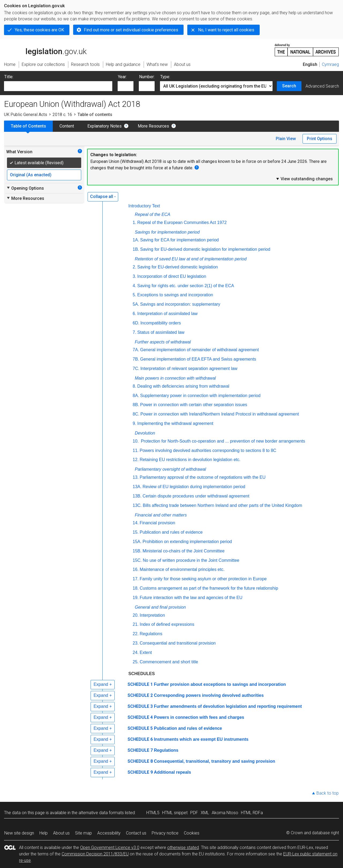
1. (134, 222)
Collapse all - (103, 197)
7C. (136, 368)
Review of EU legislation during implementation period (194, 487)
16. (136, 569)
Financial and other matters (161, 515)
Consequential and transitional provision (178, 643)
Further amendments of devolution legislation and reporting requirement (228, 706)
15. (136, 532)
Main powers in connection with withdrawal (175, 378)
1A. (136, 240)
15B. (137, 551)
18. (136, 588)
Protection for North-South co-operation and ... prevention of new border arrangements (222, 441)
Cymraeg (330, 64)
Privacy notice (165, 833)
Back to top (328, 793)
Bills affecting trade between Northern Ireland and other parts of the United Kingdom (223, 505)
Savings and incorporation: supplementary (180, 304)
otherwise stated (183, 848)
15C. (137, 560)
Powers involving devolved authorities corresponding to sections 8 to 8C (208, 450)
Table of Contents (28, 126)
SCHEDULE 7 (140, 750)
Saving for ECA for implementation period (179, 240)
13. (136, 477)
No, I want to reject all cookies (226, 30)
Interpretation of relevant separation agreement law (189, 368)
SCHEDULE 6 (140, 739)
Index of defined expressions (167, 624)
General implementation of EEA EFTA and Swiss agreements (198, 359)
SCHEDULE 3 (140, 706)
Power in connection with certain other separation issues (194, 405)
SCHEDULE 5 (140, 728)
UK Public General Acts (26, 115)
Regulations (151, 634)
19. (136, 598)
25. (136, 662)
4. (134, 286)
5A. (136, 304)
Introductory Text (144, 206)
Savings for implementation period (167, 232)
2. (134, 267)
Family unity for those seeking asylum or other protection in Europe (203, 579)
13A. (137, 487)
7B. (136, 359)
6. (134, 314)
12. (136, 460)
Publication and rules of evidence (171, 532)
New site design (19, 833)
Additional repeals (172, 772)
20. (136, 615)
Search (289, 86)
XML (205, 813)
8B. (136, 405)
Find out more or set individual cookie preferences (131, 30)
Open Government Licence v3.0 (110, 848)
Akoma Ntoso (225, 813)
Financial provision (157, 523)
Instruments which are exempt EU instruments (201, 739)
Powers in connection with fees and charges (199, 717)
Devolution (145, 433)
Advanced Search (322, 86)
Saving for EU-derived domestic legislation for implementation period (205, 249)
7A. (136, 350)
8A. (136, 396)
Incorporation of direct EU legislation (172, 276)
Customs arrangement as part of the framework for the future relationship (209, 588)
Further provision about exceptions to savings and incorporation (220, 684)
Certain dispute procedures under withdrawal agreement (196, 496)
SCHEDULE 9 (140, 772)
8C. (136, 414)
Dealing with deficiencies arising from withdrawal (183, 386)
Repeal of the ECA (153, 214)
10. (136, 441)
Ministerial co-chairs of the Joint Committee (184, 551)
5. (134, 295)
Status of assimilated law (161, 332)
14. (136, 523)
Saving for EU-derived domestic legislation (178, 267)
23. (136, 643)
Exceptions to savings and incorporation (175, 295)
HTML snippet (175, 813)
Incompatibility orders (161, 323)
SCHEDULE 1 (140, 684)
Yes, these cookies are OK (39, 30)
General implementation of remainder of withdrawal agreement (200, 350)
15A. (137, 542)
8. (134, 386)
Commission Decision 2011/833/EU (95, 854)
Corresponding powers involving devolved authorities (209, 695)
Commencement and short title (169, 662)
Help (44, 833)
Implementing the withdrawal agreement (175, 423)
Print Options (320, 139)
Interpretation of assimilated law (167, 314)
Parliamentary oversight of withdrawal (170, 469)
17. (136, 579)
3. (134, 276)
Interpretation (152, 615)
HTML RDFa (252, 813)
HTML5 (153, 813)
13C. (137, 505)
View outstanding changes (304, 179)
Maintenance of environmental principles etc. (182, 569)
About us (61, 833)
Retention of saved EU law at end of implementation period (191, 259)
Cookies (192, 833)
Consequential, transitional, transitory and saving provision (215, 761)
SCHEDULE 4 (140, 717)
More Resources (153, 126)
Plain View (286, 139)
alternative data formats (101, 813)
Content (67, 126)
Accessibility (109, 833)
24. (136, 652)
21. (136, 624)
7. (134, 332)
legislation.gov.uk (45, 50)
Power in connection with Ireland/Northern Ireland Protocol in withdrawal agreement (220, 414)
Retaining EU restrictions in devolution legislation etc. (190, 460)
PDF (194, 813)
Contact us (136, 833)
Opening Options (25, 188)
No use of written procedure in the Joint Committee (191, 560)
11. (136, 450)
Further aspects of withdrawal (163, 342)
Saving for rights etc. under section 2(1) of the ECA (186, 286)
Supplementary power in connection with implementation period (200, 396)
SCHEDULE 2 (140, 695)
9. (134, 423)
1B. (136, 249)
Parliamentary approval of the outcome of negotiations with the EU (203, 477)
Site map (83, 833)
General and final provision (160, 607)
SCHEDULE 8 (140, 761)
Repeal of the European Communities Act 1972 (182, 222)
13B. (137, 496)
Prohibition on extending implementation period (187, 542)
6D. (136, 323)
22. (136, 634)
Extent (146, 652)
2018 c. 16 (62, 115)
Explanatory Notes (105, 126)
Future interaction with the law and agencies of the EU (191, 598)
